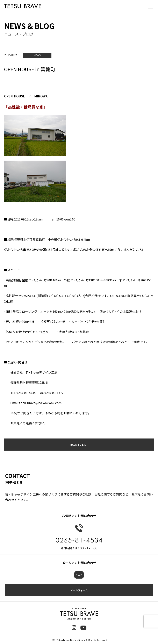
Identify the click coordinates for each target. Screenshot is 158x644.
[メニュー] (152, 6)
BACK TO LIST (79, 445)
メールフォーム (79, 590)
